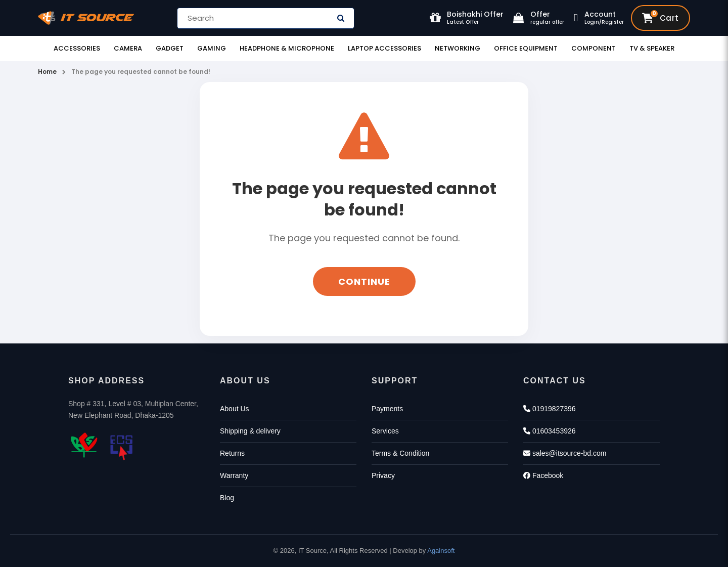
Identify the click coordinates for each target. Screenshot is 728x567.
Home (47, 72)
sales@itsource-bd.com (565, 453)
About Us (235, 409)
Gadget (170, 48)
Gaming (212, 48)
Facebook (543, 475)
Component (594, 48)
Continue (364, 281)
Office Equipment (526, 48)
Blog (227, 498)
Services (385, 431)
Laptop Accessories (384, 48)
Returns (232, 453)
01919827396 (550, 409)
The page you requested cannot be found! (141, 72)
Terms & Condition (400, 453)
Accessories (77, 48)
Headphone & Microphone (287, 48)
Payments (387, 409)
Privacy (383, 475)
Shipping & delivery (250, 431)
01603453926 (550, 431)
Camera (128, 48)
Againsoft (441, 551)
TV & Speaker (652, 48)
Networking (458, 48)
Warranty (234, 475)
